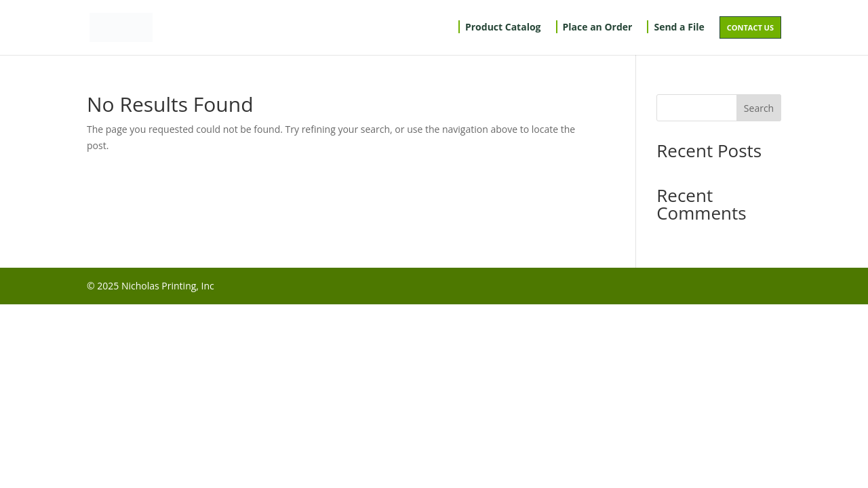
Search (759, 108)
